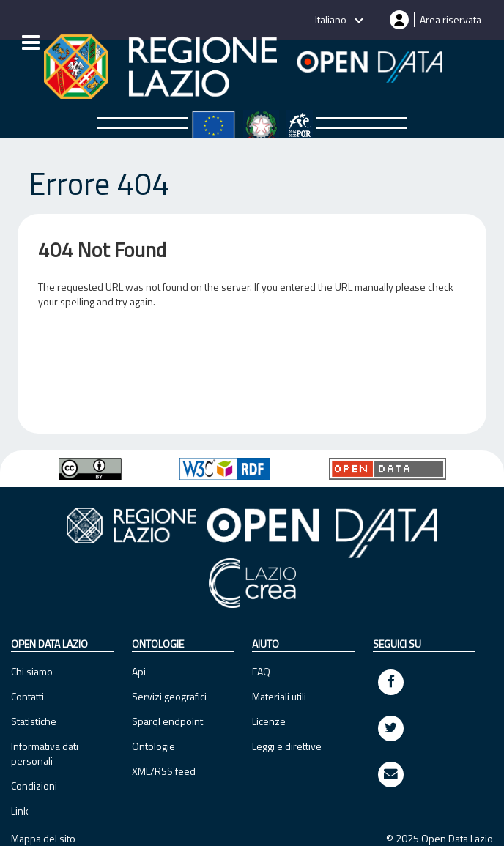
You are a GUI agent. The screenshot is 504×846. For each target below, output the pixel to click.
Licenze (269, 721)
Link (20, 810)
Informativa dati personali (45, 753)
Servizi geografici (169, 696)
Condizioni (34, 786)
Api (139, 671)
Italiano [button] (332, 19)
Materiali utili (279, 696)
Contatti (27, 696)
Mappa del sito (43, 839)
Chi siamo (32, 671)
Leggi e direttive (287, 746)
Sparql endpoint (167, 721)
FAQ (261, 671)
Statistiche (34, 721)
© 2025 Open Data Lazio (440, 839)
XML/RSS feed (164, 771)
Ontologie (153, 746)
